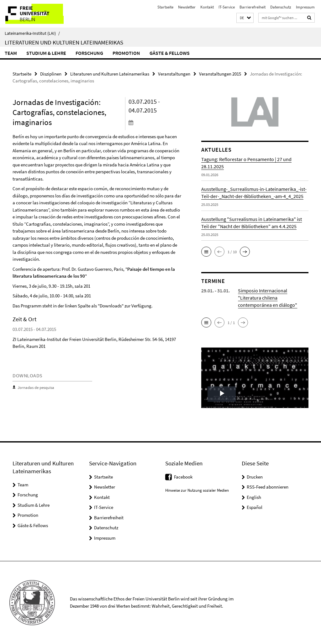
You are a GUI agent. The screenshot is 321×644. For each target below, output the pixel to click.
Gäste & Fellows (170, 53)
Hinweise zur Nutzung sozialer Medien (197, 490)
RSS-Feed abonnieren (268, 487)
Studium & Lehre (46, 53)
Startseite (165, 7)
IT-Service (227, 7)
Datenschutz (281, 7)
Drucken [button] (255, 477)
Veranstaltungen (174, 74)
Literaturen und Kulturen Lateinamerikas (64, 42)
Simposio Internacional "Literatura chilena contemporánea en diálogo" (268, 298)
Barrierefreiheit (253, 7)
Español (255, 507)
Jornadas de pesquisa (36, 387)
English (254, 497)
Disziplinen (51, 74)
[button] (245, 18)
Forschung (89, 53)
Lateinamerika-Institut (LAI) (32, 33)
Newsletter (187, 7)
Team (11, 53)
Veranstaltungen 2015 (220, 74)
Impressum (305, 7)
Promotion (126, 53)
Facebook (183, 477)
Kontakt (207, 7)
